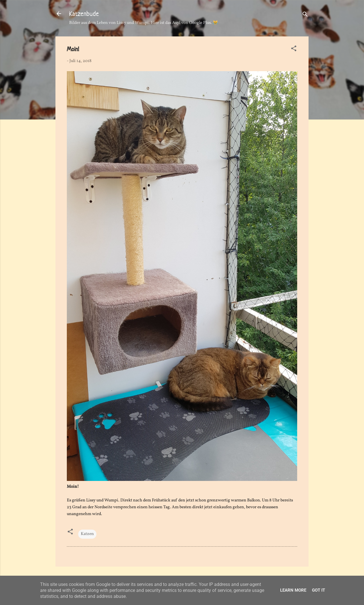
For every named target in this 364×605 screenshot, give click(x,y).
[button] (294, 50)
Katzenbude (84, 14)
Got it (318, 590)
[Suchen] (305, 16)
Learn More (293, 590)
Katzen (87, 534)
